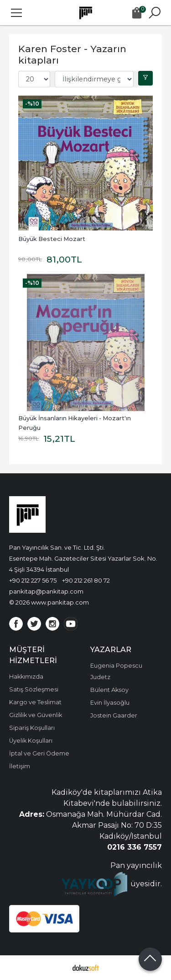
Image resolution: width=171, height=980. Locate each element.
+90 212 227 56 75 (33, 580)
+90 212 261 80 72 (86, 580)
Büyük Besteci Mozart (52, 239)
